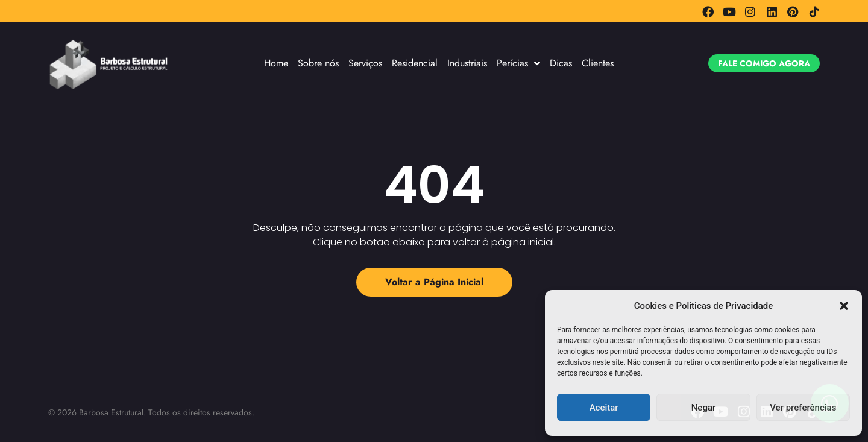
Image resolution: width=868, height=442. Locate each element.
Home (276, 63)
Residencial (415, 63)
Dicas (561, 63)
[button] (844, 306)
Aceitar (604, 408)
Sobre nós (318, 63)
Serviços (365, 63)
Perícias (518, 63)
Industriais (467, 63)
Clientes (598, 63)
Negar (704, 408)
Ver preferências (803, 408)
